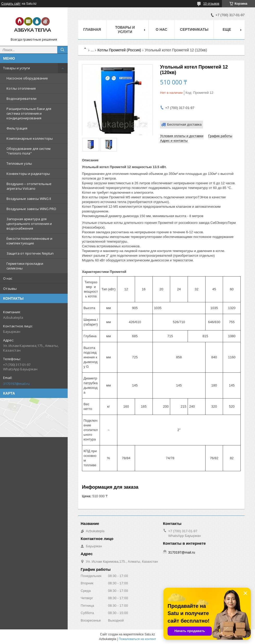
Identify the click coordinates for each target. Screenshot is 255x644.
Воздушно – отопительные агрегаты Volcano (29, 186)
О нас (8, 278)
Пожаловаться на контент (137, 639)
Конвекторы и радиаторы (28, 174)
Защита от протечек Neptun (30, 253)
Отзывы (10, 289)
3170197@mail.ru (16, 384)
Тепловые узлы (19, 163)
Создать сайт (11, 4)
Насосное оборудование (27, 78)
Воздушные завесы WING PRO (31, 209)
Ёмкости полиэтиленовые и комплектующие (29, 241)
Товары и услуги (17, 68)
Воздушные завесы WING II (29, 199)
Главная (92, 29)
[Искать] (62, 50)
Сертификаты (194, 29)
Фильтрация (17, 128)
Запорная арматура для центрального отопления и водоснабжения (29, 224)
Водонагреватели (21, 99)
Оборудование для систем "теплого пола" (28, 151)
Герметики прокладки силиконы (25, 266)
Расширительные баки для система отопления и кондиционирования (29, 113)
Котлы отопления (21, 88)
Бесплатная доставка (184, 124)
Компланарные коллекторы (30, 138)
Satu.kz (150, 634)
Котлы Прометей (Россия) (119, 50)
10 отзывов (211, 4)
